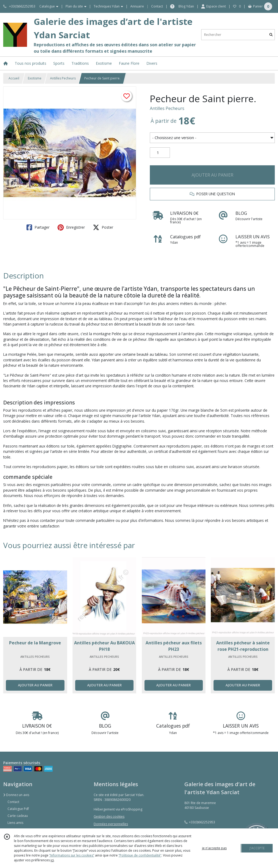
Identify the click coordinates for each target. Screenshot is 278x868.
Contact (157, 6)
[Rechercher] (271, 35)
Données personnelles (111, 824)
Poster (103, 227)
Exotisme (35, 78)
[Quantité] (160, 153)
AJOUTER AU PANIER (212, 175)
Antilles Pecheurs (63, 78)
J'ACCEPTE (257, 848)
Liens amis (15, 823)
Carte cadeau (18, 816)
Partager (38, 227)
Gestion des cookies (109, 817)
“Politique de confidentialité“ (140, 855)
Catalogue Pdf (18, 809)
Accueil (14, 78)
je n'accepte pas (214, 848)
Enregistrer (71, 227)
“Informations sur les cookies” (72, 855)
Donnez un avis (16, 795)
